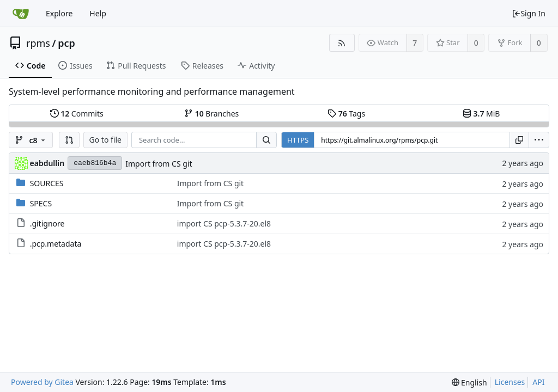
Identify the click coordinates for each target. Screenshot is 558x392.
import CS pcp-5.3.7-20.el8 (224, 223)
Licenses (510, 382)
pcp (66, 43)
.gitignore (47, 223)
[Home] (21, 14)
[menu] (539, 140)
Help (98, 13)
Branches (211, 114)
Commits (77, 114)
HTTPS (298, 140)
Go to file (105, 140)
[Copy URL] (519, 140)
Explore (59, 13)
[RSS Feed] (342, 43)
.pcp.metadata (56, 244)
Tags (346, 114)
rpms (38, 43)
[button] (69, 140)
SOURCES (47, 183)
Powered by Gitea (42, 382)
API (538, 382)
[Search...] (266, 140)
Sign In (529, 13)
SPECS (41, 203)
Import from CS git (159, 164)
